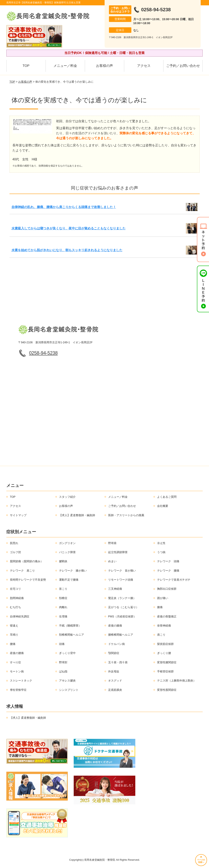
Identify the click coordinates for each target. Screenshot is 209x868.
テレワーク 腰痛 (168, 571)
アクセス (144, 66)
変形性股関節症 (167, 690)
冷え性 (161, 543)
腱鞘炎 (63, 561)
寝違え (14, 626)
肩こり (161, 635)
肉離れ (63, 607)
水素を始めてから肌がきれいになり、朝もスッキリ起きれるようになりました (67, 250)
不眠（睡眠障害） (70, 626)
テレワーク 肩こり (22, 571)
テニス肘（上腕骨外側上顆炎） (177, 681)
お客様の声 (104, 66)
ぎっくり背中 (67, 653)
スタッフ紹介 (67, 497)
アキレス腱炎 (67, 681)
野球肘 (63, 662)
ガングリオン (67, 543)
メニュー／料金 (65, 66)
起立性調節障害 (118, 552)
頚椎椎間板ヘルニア (72, 635)
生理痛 (63, 616)
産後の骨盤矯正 (167, 616)
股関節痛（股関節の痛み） (27, 561)
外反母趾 (114, 671)
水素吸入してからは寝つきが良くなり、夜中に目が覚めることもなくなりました (69, 228)
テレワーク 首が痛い (122, 571)
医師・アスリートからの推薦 (126, 515)
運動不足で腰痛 (69, 580)
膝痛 (160, 607)
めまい (112, 561)
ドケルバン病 (116, 644)
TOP (26, 66)
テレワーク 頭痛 (168, 561)
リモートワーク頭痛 (121, 580)
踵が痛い (163, 598)
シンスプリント (69, 690)
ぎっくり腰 (164, 653)
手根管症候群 (165, 671)
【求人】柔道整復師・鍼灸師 (77, 515)
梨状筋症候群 (165, 644)
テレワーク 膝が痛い (73, 571)
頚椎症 (63, 598)
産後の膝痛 (115, 626)
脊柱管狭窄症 (18, 690)
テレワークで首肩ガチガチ (174, 580)
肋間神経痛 (17, 598)
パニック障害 (67, 552)
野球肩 (112, 543)
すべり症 (15, 662)
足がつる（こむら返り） (123, 607)
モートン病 (17, 671)
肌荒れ (14, 543)
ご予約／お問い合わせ (183, 66)
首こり (63, 589)
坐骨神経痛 (164, 626)
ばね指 (63, 671)
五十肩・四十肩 (118, 662)
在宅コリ (15, 589)
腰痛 (13, 644)
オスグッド (115, 681)
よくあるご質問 (167, 497)
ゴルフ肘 (15, 552)
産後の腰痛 (17, 653)
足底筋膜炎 (115, 690)
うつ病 (161, 552)
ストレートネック (21, 681)
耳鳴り (14, 635)
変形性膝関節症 (167, 662)
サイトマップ (18, 515)
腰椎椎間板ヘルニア (121, 635)
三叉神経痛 (115, 589)
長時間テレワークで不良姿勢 (28, 580)
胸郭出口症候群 (167, 589)
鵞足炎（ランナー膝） (122, 598)
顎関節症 (114, 653)
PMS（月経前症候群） (122, 616)
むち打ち (15, 607)
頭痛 (62, 644)
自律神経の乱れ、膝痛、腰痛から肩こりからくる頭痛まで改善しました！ (64, 207)
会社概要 (163, 506)
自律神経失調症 (20, 616)
